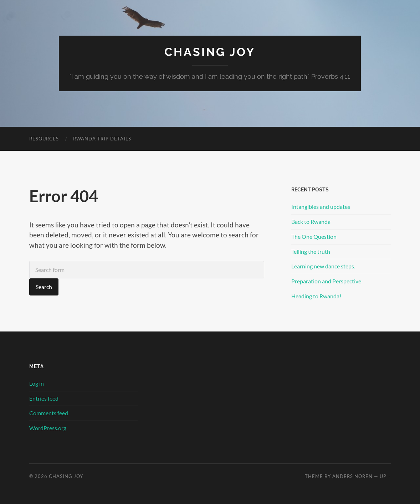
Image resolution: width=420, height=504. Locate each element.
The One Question (314, 236)
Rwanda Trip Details (102, 139)
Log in (37, 383)
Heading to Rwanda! (316, 296)
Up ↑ (385, 476)
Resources (44, 139)
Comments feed (49, 413)
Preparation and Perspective (326, 281)
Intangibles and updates (321, 207)
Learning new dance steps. (323, 266)
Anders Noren (352, 476)
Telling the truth (311, 251)
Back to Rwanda (311, 222)
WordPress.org (48, 428)
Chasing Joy (210, 52)
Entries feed (44, 398)
